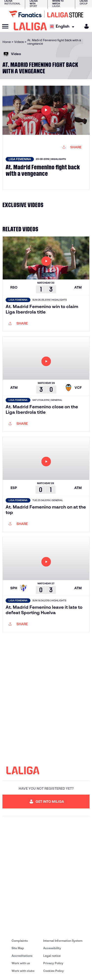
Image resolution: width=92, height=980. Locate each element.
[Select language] (63, 27)
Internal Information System (63, 941)
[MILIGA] (85, 26)
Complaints (20, 941)
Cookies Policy (53, 971)
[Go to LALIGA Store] (46, 14)
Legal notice (52, 956)
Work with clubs (23, 971)
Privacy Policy (53, 963)
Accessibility (52, 948)
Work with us (21, 963)
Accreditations (22, 956)
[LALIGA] (30, 26)
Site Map (18, 948)
